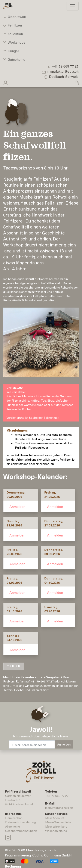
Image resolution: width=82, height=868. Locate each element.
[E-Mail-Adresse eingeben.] (32, 744)
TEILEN (14, 666)
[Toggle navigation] (73, 6)
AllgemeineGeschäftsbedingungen (21, 829)
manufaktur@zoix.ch (59, 808)
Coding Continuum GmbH (52, 855)
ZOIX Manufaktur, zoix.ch (36, 850)
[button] (6, 82)
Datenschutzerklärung (20, 822)
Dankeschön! (14, 818)
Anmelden (17, 506)
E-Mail (14, 686)
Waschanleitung (56, 831)
